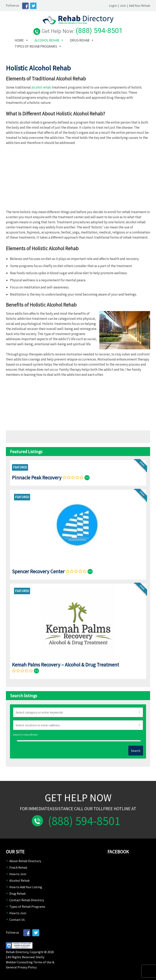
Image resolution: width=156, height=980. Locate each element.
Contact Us (17, 920)
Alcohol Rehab (47, 40)
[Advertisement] (78, 179)
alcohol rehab (42, 87)
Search (136, 751)
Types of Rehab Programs (36, 46)
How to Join (18, 874)
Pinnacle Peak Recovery (37, 478)
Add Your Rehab (140, 5)
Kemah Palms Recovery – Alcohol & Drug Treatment (66, 665)
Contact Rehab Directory (27, 900)
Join (123, 5)
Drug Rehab (80, 40)
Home (19, 40)
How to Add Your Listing (26, 887)
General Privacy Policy (21, 967)
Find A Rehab (18, 867)
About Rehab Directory (25, 861)
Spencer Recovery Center (38, 571)
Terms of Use (42, 962)
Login (113, 5)
